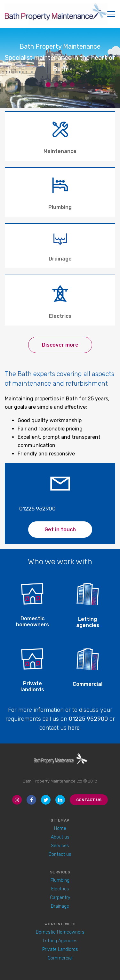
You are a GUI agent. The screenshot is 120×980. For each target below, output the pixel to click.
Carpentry (60, 898)
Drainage (60, 906)
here (74, 728)
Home (60, 828)
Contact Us (89, 800)
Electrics (60, 889)
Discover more (60, 345)
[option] (60, 64)
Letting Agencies (60, 941)
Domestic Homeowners (60, 932)
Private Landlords (60, 949)
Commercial (60, 958)
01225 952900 (37, 509)
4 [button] (72, 85)
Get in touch (60, 530)
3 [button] (64, 85)
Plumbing (60, 880)
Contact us (60, 854)
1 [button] (48, 85)
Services (60, 846)
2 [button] (56, 85)
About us (60, 837)
